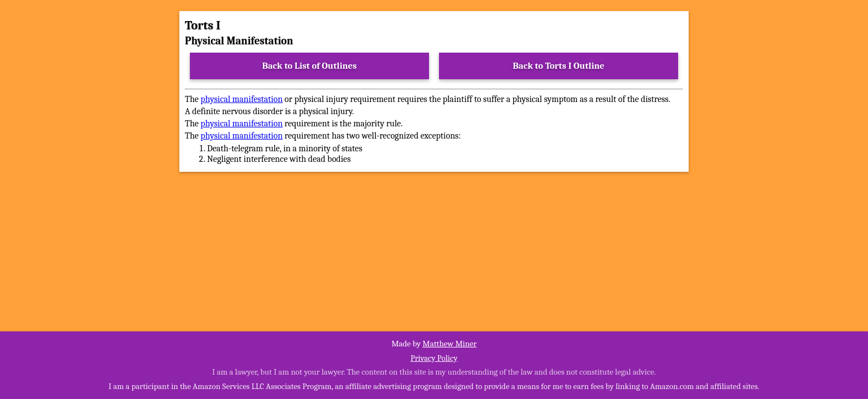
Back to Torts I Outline (559, 66)
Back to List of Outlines (310, 66)
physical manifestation (241, 99)
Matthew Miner (449, 344)
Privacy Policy (434, 358)
